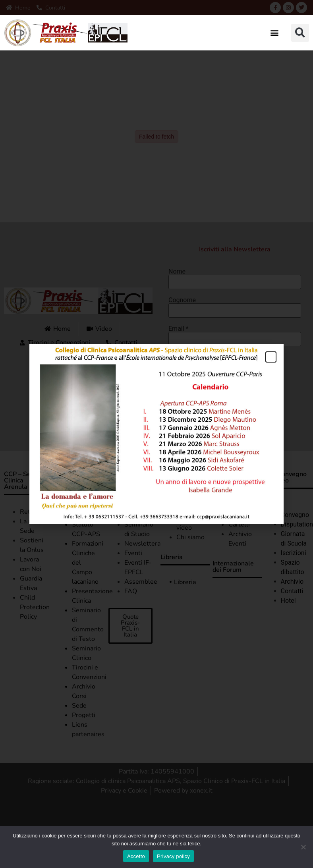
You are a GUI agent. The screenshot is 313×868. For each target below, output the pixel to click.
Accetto (136, 856)
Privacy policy (173, 856)
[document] (156, 434)
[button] (274, 33)
